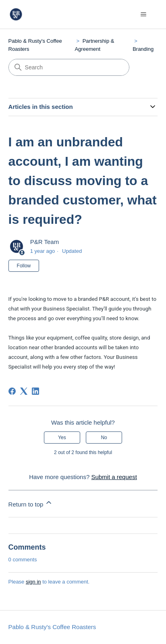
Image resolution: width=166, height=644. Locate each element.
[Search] (69, 67)
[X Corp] (24, 391)
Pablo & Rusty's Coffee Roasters (52, 627)
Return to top (31, 503)
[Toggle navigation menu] (143, 15)
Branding (143, 49)
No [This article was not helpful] (104, 438)
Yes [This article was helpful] (62, 438)
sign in (33, 582)
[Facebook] (12, 391)
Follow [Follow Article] (24, 266)
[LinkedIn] (35, 391)
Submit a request (114, 477)
